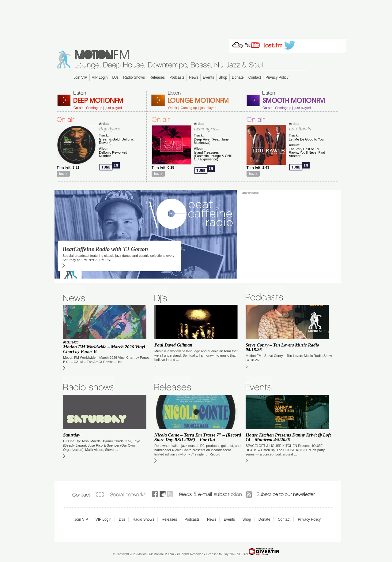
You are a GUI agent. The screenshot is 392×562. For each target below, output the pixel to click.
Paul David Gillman (173, 345)
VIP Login (100, 77)
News (194, 77)
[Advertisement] (196, 17)
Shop (223, 77)
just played (114, 108)
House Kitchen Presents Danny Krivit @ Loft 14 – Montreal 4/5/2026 (288, 437)
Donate (238, 77)
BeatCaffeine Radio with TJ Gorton (105, 249)
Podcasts (177, 77)
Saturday (72, 435)
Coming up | (95, 108)
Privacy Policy (277, 77)
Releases (157, 77)
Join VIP (80, 77)
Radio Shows (134, 77)
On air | (79, 108)
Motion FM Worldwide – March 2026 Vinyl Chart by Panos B (104, 349)
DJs (116, 77)
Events (208, 77)
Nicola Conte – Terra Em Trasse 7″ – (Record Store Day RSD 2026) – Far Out (198, 437)
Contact (255, 77)
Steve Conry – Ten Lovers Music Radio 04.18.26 (282, 347)
